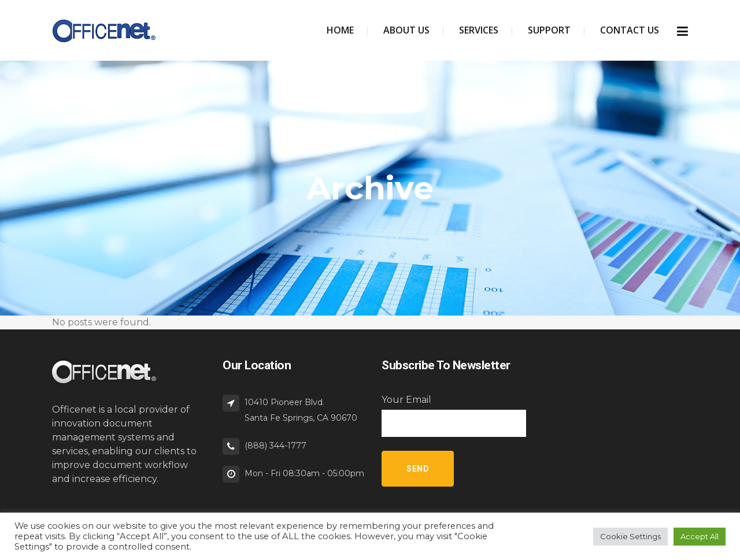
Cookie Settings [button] (630, 536)
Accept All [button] (700, 536)
